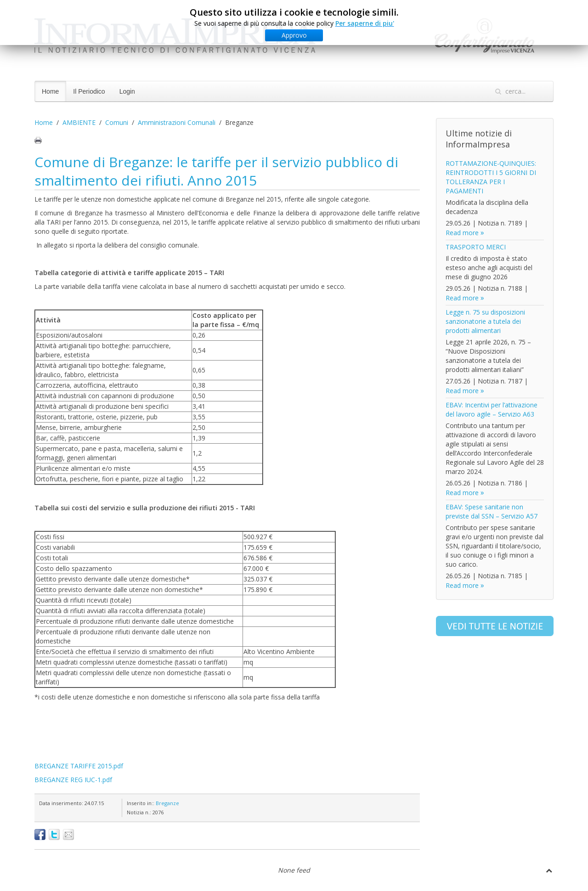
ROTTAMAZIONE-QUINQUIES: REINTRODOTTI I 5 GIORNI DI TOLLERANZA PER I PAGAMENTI (491, 177)
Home (50, 91)
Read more (462, 233)
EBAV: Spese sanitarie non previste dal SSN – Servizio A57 (492, 511)
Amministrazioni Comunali (177, 122)
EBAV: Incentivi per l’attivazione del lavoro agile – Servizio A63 (492, 409)
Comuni (117, 122)
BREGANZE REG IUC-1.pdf (73, 780)
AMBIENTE (79, 122)
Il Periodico (89, 91)
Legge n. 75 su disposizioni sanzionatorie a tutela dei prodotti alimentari (485, 321)
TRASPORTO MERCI (476, 247)
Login (127, 91)
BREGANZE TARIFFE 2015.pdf (79, 766)
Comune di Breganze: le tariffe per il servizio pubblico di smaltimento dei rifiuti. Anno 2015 (216, 171)
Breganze (167, 803)
